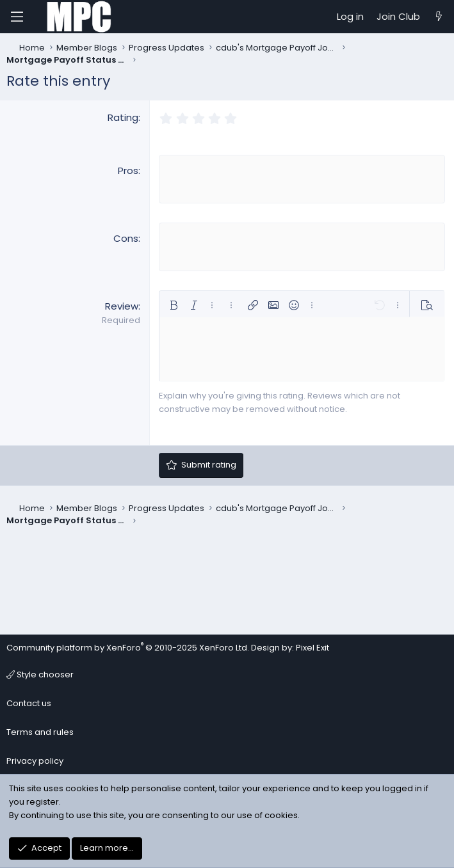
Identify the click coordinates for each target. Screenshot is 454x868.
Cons (126, 237)
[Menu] (17, 17)
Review (122, 304)
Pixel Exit (312, 648)
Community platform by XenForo (128, 648)
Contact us (29, 703)
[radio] (166, 119)
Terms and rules (40, 732)
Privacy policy (35, 761)
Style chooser (40, 675)
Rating (123, 117)
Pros (128, 170)
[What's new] (439, 17)
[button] (174, 303)
